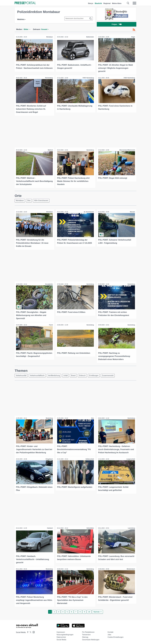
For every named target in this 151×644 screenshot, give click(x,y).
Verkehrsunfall (21, 375)
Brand (76, 375)
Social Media (61, 639)
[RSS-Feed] (134, 30)
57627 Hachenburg (88, 78)
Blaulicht (98, 3)
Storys (91, 3)
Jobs (109, 634)
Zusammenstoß (112, 375)
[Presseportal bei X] (30, 632)
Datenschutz (61, 636)
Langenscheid (130, 459)
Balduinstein (90, 37)
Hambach (50, 528)
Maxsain (132, 212)
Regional (107, 3)
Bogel (133, 37)
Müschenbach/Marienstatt (127, 150)
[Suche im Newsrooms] (79, 19)
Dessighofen (49, 284)
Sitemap (85, 636)
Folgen (117, 25)
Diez (30, 201)
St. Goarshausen (89, 212)
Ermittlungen (97, 375)
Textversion (86, 634)
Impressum (61, 631)
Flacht (51, 325)
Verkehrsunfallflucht (38, 375)
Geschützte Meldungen (91, 639)
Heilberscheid (90, 459)
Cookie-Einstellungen (116, 636)
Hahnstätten (90, 528)
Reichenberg (49, 78)
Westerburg (49, 418)
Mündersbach (131, 568)
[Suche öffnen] (128, 3)
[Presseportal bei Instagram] (33, 631)
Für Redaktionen (88, 631)
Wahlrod (50, 150)
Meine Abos (117, 3)
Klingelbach (49, 459)
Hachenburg (90, 150)
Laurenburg (131, 528)
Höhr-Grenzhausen (43, 201)
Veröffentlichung (55, 375)
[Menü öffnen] (134, 3)
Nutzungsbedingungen (65, 634)
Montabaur (49, 37)
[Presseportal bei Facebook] (27, 632)
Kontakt (110, 631)
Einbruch (85, 375)
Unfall (67, 375)
